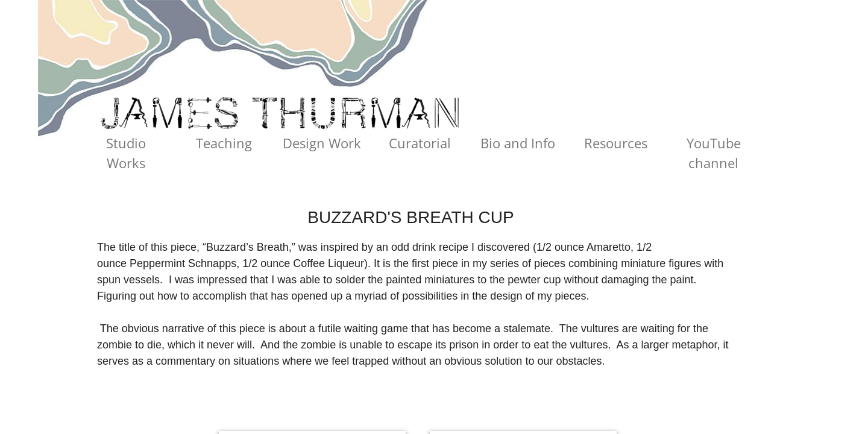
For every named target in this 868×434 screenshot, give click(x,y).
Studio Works (126, 153)
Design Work (322, 143)
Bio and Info (518, 143)
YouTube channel (714, 153)
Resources (616, 143)
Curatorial (420, 143)
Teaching (224, 143)
